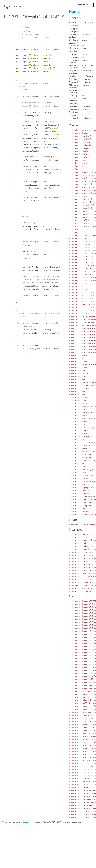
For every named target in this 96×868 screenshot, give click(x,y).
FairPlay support (77, 96)
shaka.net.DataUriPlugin (81, 199)
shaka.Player (75, 229)
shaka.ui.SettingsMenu (80, 431)
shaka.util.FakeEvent (79, 479)
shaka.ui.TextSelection (80, 446)
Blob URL (73, 104)
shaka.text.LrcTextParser (82, 292)
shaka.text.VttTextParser (82, 322)
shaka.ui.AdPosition (79, 359)
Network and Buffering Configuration (80, 36)
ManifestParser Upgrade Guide (80, 119)
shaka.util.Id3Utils (79, 485)
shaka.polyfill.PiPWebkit (82, 265)
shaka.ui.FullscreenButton (82, 386)
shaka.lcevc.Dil (77, 166)
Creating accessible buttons (79, 61)
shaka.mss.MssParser (79, 196)
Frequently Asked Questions (77, 111)
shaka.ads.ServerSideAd (80, 139)
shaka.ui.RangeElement (80, 416)
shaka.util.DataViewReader (82, 461)
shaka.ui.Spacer (77, 440)
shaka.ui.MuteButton (79, 395)
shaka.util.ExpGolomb (79, 473)
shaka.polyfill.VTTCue (80, 283)
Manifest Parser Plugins (81, 76)
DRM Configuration (78, 40)
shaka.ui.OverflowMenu (80, 398)
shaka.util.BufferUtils (80, 455)
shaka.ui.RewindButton (80, 422)
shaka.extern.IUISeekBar (81, 564)
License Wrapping (77, 48)
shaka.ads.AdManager (79, 133)
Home (74, 11)
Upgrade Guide (76, 115)
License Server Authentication (76, 44)
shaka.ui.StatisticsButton (82, 443)
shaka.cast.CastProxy (79, 142)
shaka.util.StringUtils (80, 506)
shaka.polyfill (76, 232)
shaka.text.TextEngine (80, 313)
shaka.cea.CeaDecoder (79, 148)
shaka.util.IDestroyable (81, 588)
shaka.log (74, 169)
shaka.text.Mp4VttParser (81, 298)
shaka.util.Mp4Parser (79, 494)
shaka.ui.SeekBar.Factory (82, 428)
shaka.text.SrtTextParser (82, 307)
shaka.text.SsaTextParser (82, 310)
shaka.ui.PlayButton (79, 410)
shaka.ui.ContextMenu (79, 374)
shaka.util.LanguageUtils (82, 488)
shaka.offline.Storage (80, 223)
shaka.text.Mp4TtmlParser (82, 295)
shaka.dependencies (78, 160)
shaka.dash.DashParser (80, 157)
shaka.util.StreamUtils (80, 503)
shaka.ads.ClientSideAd (80, 136)
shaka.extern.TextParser (81, 579)
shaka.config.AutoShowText (82, 525)
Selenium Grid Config (79, 107)
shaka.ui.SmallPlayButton (82, 437)
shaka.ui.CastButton (79, 371)
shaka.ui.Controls (78, 377)
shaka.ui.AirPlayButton (80, 362)
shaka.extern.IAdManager (81, 546)
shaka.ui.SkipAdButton (80, 434)
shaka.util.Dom (76, 464)
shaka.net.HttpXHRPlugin (81, 208)
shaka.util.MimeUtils (79, 491)
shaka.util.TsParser (79, 512)
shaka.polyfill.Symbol (80, 274)
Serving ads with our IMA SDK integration (82, 67)
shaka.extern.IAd (77, 543)
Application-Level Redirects (78, 100)
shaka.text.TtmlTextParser (82, 316)
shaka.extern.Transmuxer (81, 582)
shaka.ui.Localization (80, 389)
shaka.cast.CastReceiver (81, 145)
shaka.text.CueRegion (79, 289)
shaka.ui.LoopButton (79, 392)
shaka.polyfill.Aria (79, 238)
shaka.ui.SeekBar (77, 425)
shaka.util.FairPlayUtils (82, 476)
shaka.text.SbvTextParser (82, 301)
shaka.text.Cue (76, 286)
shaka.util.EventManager (81, 470)
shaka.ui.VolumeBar (78, 449)
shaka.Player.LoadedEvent (82, 727)
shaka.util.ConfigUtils (80, 458)
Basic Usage (75, 26)
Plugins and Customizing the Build (81, 72)
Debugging (74, 29)
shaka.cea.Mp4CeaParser (80, 151)
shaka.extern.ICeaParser (81, 552)
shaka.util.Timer (77, 509)
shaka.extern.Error (78, 537)
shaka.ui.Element (77, 380)
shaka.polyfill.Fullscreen (82, 244)
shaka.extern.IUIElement (81, 555)
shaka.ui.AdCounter (78, 356)
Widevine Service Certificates (77, 91)
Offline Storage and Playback (79, 86)
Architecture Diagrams (80, 79)
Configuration (76, 32)
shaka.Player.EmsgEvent (80, 715)
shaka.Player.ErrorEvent (81, 718)
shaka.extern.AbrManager (81, 534)
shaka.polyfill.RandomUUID (82, 268)
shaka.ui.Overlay (77, 401)
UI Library (74, 51)
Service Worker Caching (80, 82)
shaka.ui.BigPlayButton (80, 368)
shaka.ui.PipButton (78, 404)
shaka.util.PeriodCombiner (82, 497)
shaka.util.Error (77, 467)
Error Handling (76, 57)
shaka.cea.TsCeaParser (80, 154)
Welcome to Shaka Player (81, 23)
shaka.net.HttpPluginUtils (82, 205)
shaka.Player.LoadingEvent (82, 730)
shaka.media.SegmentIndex (82, 187)
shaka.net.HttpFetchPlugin (82, 202)
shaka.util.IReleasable (80, 591)
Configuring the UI (78, 54)
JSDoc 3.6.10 (27, 822)
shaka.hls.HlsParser (79, 163)
